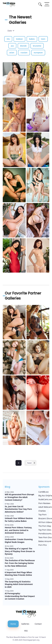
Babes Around (45, 541)
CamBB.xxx (43, 492)
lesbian (19, 39)
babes (32, 39)
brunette (37, 46)
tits (8, 39)
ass (12, 46)
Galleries (25, 624)
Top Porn (42, 515)
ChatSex (42, 511)
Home (13, 624)
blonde (23, 46)
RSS (26, 631)
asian (12, 53)
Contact (38, 624)
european (38, 53)
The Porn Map (45, 526)
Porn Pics (43, 545)
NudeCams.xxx (45, 499)
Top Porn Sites (45, 530)
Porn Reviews (44, 503)
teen (43, 39)
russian (24, 53)
